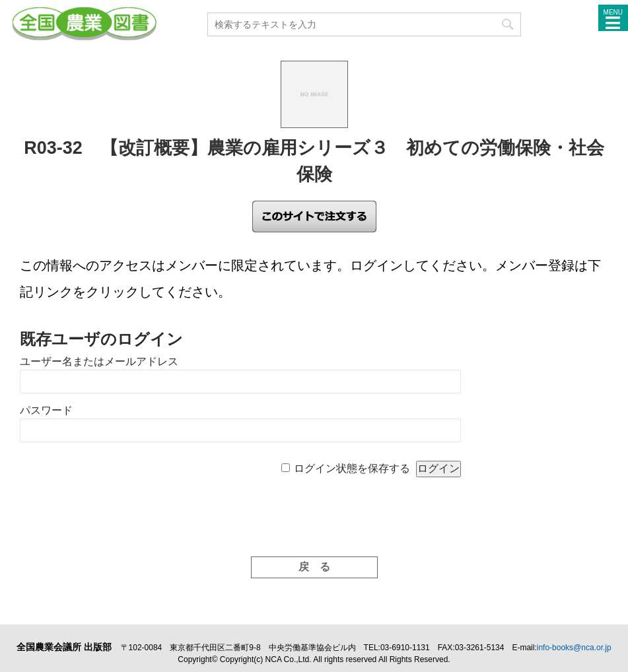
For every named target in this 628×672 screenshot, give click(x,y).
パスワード (46, 410)
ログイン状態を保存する (352, 468)
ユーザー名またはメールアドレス (99, 361)
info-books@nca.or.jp (574, 648)
